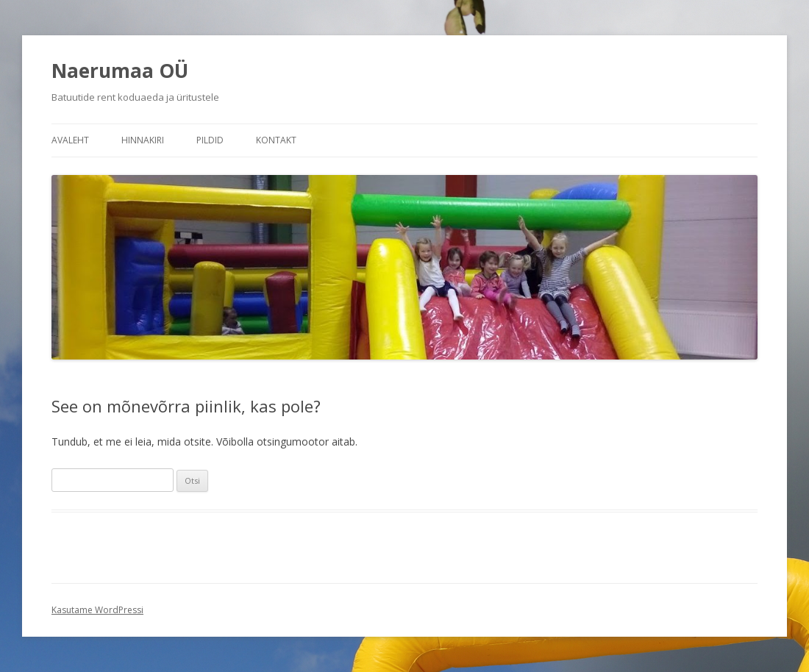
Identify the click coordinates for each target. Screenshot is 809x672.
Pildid (210, 140)
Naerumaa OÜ (120, 71)
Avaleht (70, 140)
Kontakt (276, 140)
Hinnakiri (143, 140)
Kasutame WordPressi (97, 610)
